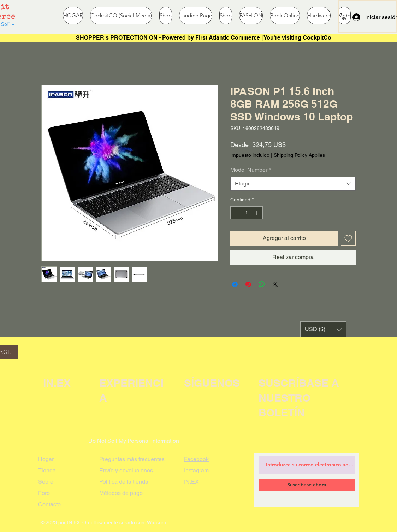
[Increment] (257, 213)
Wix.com (156, 522)
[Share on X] (275, 284)
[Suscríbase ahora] (307, 485)
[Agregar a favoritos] (348, 238)
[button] (344, 17)
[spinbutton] (247, 213)
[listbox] (323, 329)
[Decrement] (236, 213)
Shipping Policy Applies (299, 155)
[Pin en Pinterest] (248, 284)
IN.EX (191, 482)
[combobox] (293, 184)
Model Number (251, 170)
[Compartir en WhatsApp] (262, 284)
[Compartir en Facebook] (235, 284)
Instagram (196, 470)
